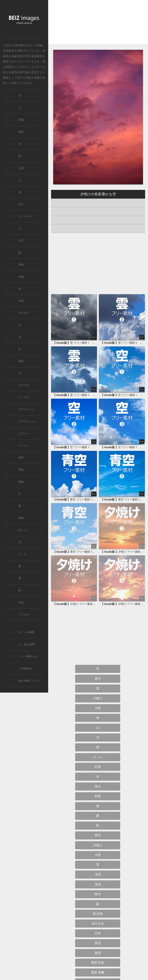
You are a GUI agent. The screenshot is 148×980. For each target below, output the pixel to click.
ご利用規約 (25, 669)
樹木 (98, 894)
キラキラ (24, 313)
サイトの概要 (26, 632)
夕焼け (98, 698)
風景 (98, 953)
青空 (98, 679)
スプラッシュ (26, 409)
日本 (98, 933)
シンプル (24, 397)
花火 (98, 786)
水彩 (21, 301)
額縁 (21, 361)
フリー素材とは (28, 656)
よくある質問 (26, 644)
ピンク (22, 554)
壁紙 (21, 470)
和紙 (21, 265)
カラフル (24, 385)
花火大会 (98, 923)
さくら (98, 757)
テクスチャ (25, 216)
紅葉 (98, 767)
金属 (21, 277)
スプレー (24, 434)
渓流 (98, 874)
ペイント (24, 446)
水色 (21, 602)
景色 (98, 943)
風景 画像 (98, 972)
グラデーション (28, 421)
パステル (24, 615)
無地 (21, 482)
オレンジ (24, 530)
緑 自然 (98, 914)
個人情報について (29, 681)
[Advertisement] (98, 25)
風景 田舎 (98, 963)
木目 (21, 240)
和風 (98, 796)
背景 (21, 458)
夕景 (98, 708)
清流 (98, 884)
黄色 (21, 518)
